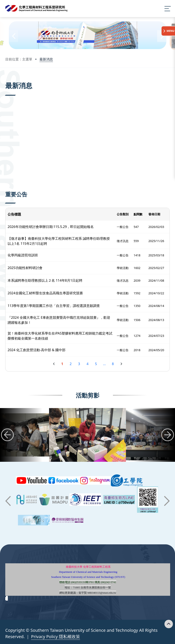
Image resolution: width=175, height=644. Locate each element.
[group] (88, 435)
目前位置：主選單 (19, 59)
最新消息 (46, 59)
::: (6, 80)
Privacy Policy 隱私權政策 (55, 637)
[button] (13, 36)
